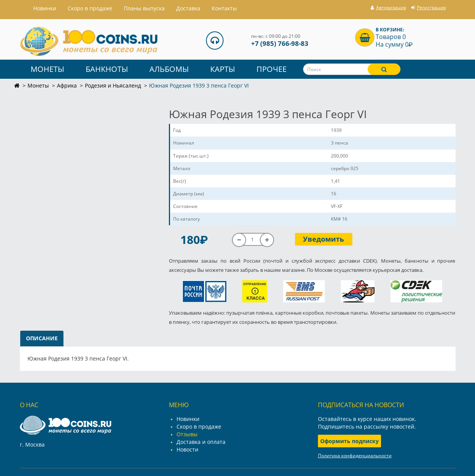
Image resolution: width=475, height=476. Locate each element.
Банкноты (107, 69)
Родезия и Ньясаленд (113, 85)
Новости (187, 449)
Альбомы (169, 69)
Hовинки (45, 8)
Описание (42, 338)
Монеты (47, 69)
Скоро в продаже (90, 8)
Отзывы (187, 434)
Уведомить (323, 239)
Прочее (272, 69)
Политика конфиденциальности (355, 456)
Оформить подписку (349, 441)
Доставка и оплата (201, 442)
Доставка (188, 8)
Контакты (224, 8)
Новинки (188, 419)
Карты (223, 69)
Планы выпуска (144, 8)
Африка (67, 85)
